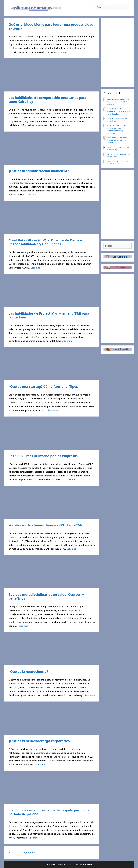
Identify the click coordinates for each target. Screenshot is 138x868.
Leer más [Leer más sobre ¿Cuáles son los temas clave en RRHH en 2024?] (71, 549)
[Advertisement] (52, 76)
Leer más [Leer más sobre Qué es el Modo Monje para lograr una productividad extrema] (62, 52)
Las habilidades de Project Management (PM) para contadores (49, 315)
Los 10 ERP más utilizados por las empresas (43, 456)
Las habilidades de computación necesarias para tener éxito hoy (47, 100)
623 (20, 852)
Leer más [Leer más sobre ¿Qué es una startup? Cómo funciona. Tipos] (53, 410)
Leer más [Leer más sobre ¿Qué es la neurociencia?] (90, 695)
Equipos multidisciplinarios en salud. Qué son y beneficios (46, 596)
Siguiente (29, 852)
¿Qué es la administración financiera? (39, 171)
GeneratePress (88, 864)
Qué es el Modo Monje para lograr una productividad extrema (51, 26)
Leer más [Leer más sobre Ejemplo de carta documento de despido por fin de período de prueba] (35, 838)
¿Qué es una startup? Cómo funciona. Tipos (43, 387)
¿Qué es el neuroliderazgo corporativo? (40, 741)
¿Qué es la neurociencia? (28, 672)
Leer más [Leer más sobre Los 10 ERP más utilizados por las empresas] (74, 480)
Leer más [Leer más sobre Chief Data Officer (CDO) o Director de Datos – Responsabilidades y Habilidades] (35, 268)
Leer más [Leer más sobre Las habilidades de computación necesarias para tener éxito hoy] (67, 125)
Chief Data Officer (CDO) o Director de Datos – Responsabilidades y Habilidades (45, 242)
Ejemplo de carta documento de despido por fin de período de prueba (49, 812)
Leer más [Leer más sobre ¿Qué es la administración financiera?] (31, 195)
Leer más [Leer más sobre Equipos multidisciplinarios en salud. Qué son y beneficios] (23, 626)
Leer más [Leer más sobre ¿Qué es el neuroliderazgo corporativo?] (41, 765)
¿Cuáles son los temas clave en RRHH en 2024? (46, 525)
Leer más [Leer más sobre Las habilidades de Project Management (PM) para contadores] (69, 341)
